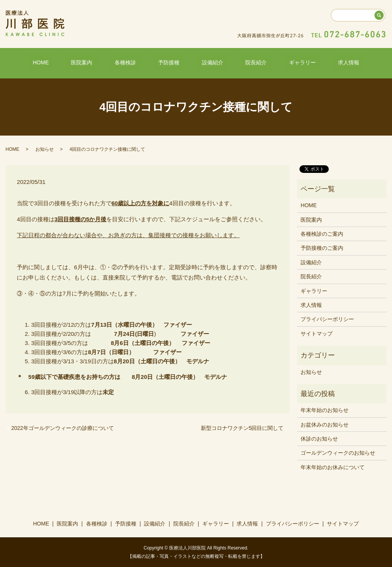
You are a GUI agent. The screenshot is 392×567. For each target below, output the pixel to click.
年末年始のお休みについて (333, 467)
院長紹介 (242, 62)
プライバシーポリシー (327, 319)
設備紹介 (208, 62)
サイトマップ (317, 333)
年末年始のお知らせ (325, 410)
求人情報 (315, 62)
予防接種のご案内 (322, 248)
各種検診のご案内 (322, 233)
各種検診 (139, 62)
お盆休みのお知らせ (325, 424)
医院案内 (106, 62)
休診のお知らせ (319, 438)
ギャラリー (278, 62)
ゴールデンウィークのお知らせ (338, 452)
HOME (74, 62)
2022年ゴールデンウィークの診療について (63, 428)
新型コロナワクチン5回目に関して (242, 428)
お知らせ (45, 149)
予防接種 (174, 62)
